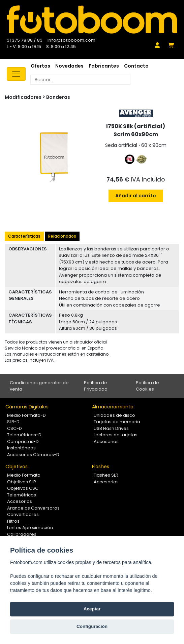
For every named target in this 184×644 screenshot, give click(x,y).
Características (24, 236)
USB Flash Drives (111, 428)
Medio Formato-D (26, 415)
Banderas (58, 97)
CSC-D (14, 428)
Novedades (69, 66)
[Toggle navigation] (16, 74)
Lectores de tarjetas (116, 435)
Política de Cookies (147, 386)
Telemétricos (22, 495)
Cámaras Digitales (27, 407)
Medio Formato (24, 475)
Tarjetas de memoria (117, 422)
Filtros (13, 521)
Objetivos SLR (22, 482)
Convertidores (23, 514)
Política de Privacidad (96, 386)
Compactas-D (23, 441)
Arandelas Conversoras (33, 508)
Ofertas (40, 66)
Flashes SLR (106, 475)
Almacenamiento (113, 407)
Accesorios (106, 441)
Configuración (92, 626)
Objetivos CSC (23, 488)
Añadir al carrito (136, 196)
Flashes (101, 467)
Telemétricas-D (24, 435)
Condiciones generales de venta (39, 386)
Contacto (136, 66)
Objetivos (17, 467)
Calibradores (22, 534)
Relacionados (62, 236)
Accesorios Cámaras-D (33, 455)
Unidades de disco (114, 415)
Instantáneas (21, 448)
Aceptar (92, 609)
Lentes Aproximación (30, 528)
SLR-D (13, 422)
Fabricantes (104, 66)
